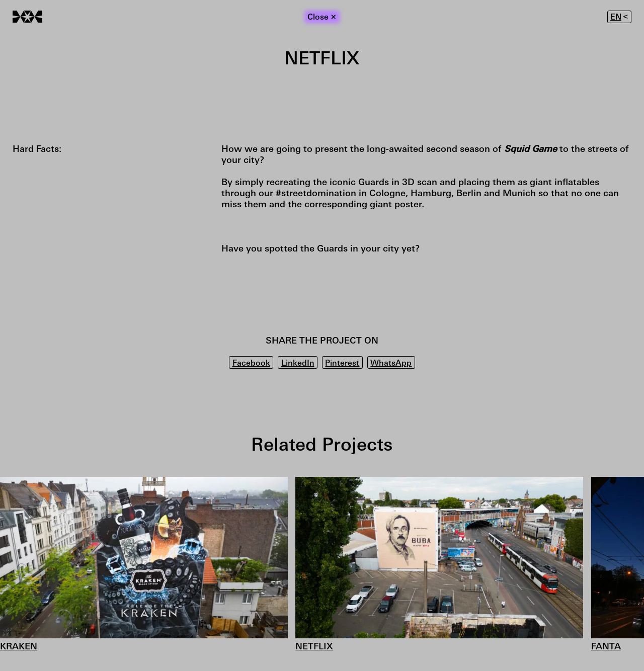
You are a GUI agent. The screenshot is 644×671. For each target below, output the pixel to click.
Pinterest (342, 364)
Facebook (251, 364)
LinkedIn (298, 364)
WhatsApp (391, 364)
